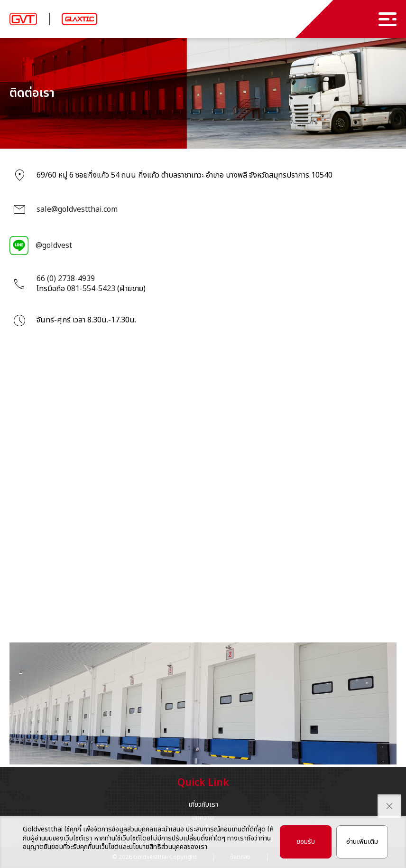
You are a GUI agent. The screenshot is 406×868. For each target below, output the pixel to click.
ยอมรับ (306, 842)
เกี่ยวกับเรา (203, 805)
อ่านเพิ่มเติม (362, 842)
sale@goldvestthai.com (77, 209)
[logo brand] (23, 19)
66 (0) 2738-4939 (66, 279)
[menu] (388, 19)
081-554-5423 (91, 289)
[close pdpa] (389, 806)
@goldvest (54, 245)
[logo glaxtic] (79, 19)
